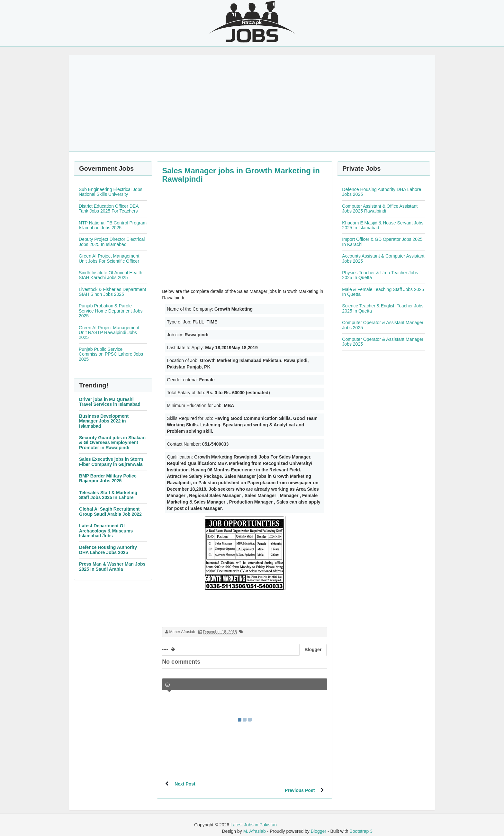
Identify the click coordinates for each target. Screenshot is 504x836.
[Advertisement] (252, 103)
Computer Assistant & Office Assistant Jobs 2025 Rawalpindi (380, 209)
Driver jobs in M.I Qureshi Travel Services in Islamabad (110, 402)
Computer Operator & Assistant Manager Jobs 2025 (383, 325)
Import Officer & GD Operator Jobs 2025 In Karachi (382, 242)
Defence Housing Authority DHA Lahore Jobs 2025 (108, 550)
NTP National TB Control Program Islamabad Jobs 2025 (113, 225)
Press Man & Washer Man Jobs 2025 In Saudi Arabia (112, 566)
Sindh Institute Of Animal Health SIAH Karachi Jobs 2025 (111, 275)
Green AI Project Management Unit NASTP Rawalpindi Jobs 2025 (109, 333)
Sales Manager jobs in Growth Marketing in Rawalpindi (241, 175)
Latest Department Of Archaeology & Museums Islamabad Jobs (106, 531)
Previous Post (299, 784)
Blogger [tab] (313, 650)
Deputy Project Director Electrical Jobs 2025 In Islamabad (112, 242)
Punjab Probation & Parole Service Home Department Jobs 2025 (111, 311)
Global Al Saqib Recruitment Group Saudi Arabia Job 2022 (110, 511)
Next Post (185, 784)
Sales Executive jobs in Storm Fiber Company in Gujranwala (111, 462)
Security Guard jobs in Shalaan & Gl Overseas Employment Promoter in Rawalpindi (112, 443)
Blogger (319, 825)
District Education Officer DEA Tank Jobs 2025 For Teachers (109, 209)
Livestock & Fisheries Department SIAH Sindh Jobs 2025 (112, 292)
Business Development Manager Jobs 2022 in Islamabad (104, 421)
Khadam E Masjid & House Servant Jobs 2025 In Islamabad (383, 225)
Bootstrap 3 (361, 825)
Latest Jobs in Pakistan (254, 818)
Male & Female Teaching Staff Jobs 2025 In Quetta (383, 292)
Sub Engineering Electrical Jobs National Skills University (111, 192)
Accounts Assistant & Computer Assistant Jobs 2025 (383, 258)
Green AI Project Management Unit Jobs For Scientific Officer (109, 258)
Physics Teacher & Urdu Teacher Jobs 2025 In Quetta (380, 275)
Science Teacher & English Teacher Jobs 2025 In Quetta (383, 308)
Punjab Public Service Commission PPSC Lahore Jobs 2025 (111, 354)
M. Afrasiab (255, 825)
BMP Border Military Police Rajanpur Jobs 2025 (108, 478)
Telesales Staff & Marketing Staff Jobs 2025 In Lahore (108, 495)
